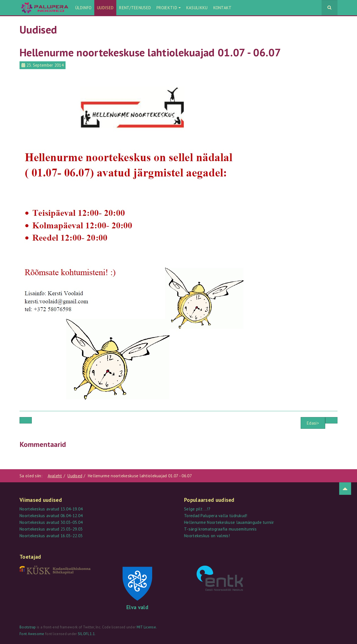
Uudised (105, 8)
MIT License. (147, 627)
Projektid (169, 8)
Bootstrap (28, 627)
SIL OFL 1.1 (86, 634)
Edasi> (313, 423)
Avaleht (55, 476)
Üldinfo (83, 8)
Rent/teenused (135, 8)
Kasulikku (197, 8)
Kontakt (223, 8)
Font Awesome (32, 634)
